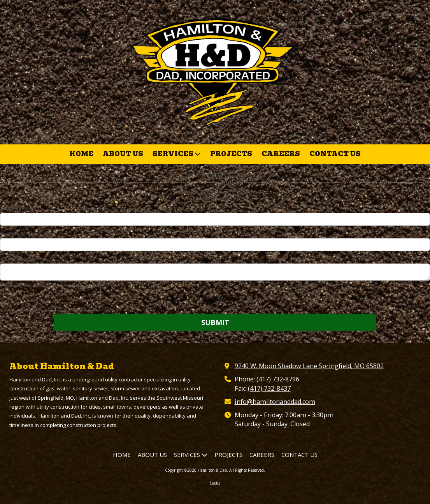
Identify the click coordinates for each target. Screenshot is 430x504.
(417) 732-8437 (269, 388)
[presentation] (50, 298)
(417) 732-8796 (278, 379)
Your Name (13, 208)
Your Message (17, 259)
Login (215, 483)
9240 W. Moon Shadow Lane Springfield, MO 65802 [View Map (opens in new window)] (309, 366)
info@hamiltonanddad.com (275, 402)
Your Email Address (23, 234)
